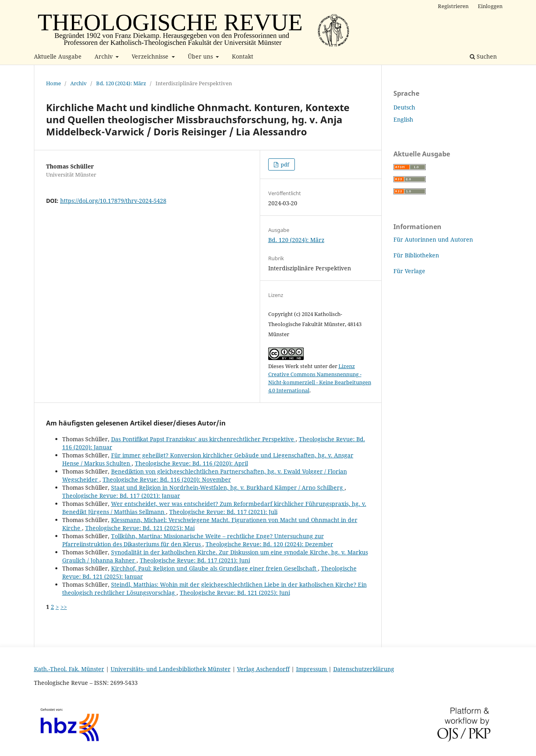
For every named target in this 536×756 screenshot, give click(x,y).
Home (54, 83)
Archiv (104, 56)
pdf (284, 164)
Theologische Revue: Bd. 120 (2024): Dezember (269, 544)
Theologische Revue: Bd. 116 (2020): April (191, 463)
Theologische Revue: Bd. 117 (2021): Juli (223, 512)
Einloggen (490, 6)
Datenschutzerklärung (364, 669)
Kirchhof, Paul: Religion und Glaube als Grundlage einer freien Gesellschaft (214, 568)
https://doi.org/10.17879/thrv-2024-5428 (113, 201)
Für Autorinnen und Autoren (433, 239)
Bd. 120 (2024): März (121, 83)
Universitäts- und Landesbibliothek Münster (171, 669)
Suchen (483, 56)
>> (64, 607)
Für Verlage (409, 271)
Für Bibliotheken (416, 255)
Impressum (312, 669)
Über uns (201, 56)
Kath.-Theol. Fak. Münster (69, 669)
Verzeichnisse (151, 56)
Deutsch (404, 107)
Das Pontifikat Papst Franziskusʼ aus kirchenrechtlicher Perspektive (203, 439)
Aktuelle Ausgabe (58, 56)
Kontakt (243, 56)
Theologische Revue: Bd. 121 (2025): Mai (140, 528)
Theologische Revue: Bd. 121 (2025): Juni (235, 593)
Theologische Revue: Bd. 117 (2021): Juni (195, 560)
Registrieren (453, 6)
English (403, 119)
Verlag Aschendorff (263, 669)
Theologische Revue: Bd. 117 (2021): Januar (121, 496)
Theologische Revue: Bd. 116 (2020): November (167, 479)
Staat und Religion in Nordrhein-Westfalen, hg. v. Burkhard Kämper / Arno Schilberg (228, 488)
